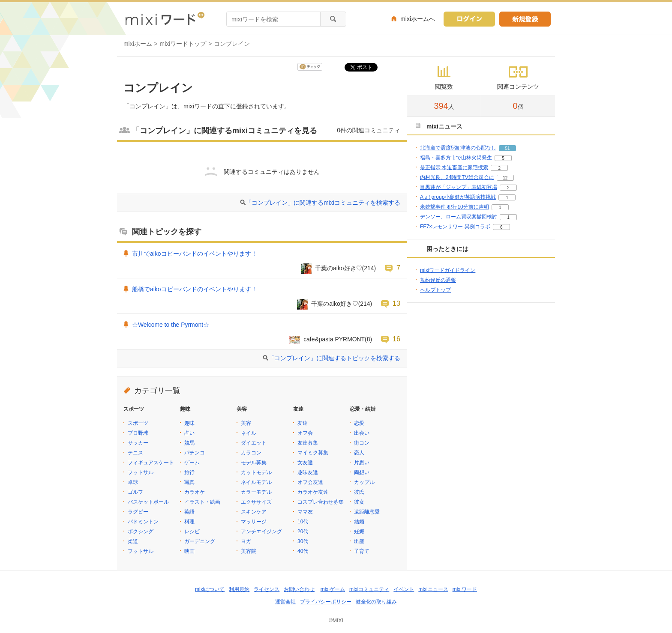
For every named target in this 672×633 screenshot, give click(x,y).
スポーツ (138, 423)
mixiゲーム (333, 589)
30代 (303, 541)
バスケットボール (148, 502)
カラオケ (195, 492)
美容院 (249, 551)
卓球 (133, 482)
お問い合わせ (299, 589)
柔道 (133, 541)
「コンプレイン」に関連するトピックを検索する (334, 358)
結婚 (359, 522)
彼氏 (359, 492)
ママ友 (305, 512)
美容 (246, 423)
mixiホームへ (418, 19)
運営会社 (285, 602)
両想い (362, 472)
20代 (303, 531)
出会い (362, 433)
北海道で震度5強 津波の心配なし (458, 148)
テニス (135, 453)
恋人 (359, 453)
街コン (362, 443)
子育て (362, 551)
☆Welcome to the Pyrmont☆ (171, 325)
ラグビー (138, 512)
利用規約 (239, 589)
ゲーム (192, 463)
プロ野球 (138, 433)
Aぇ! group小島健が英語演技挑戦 (458, 197)
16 (396, 339)
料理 (189, 522)
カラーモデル (256, 492)
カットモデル (256, 472)
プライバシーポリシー (326, 602)
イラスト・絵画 (202, 502)
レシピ (192, 531)
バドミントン (143, 522)
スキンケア (254, 512)
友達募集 (308, 443)
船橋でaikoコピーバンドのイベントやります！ (195, 289)
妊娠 (359, 531)
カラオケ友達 (313, 492)
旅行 (189, 472)
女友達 (305, 463)
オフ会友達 (310, 482)
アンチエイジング (261, 531)
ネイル (249, 433)
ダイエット (254, 443)
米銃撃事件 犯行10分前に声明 (454, 207)
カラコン (251, 453)
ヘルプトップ (435, 290)
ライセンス (267, 589)
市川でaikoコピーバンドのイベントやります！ (195, 254)
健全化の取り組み (376, 602)
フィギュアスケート (151, 463)
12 (505, 178)
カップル (364, 482)
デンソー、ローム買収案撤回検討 (459, 217)
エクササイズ (256, 502)
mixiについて (210, 589)
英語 (189, 512)
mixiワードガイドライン (448, 270)
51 (507, 148)
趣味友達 (308, 472)
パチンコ (195, 453)
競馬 (189, 443)
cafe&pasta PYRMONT (334, 339)
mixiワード (465, 589)
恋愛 (359, 423)
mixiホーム (138, 44)
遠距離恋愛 (367, 512)
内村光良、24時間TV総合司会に (457, 177)
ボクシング (141, 531)
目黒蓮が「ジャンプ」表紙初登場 (459, 187)
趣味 (189, 423)
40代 (303, 551)
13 (396, 303)
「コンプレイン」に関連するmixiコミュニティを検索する (323, 203)
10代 (303, 522)
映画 (189, 551)
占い (189, 433)
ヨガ (246, 541)
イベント (404, 589)
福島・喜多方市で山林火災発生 (456, 158)
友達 (303, 423)
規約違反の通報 (438, 280)
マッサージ (254, 522)
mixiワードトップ (183, 44)
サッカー (138, 443)
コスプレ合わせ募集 (321, 502)
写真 (189, 482)
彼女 (359, 502)
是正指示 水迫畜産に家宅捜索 (454, 167)
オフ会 (305, 433)
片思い (362, 463)
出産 (359, 541)
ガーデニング (200, 541)
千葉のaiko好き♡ (339, 268)
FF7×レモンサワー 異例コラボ (455, 227)
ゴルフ (135, 492)
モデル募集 (254, 463)
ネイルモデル (256, 482)
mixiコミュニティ (369, 589)
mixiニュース (433, 589)
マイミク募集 (313, 453)
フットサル (141, 472)
